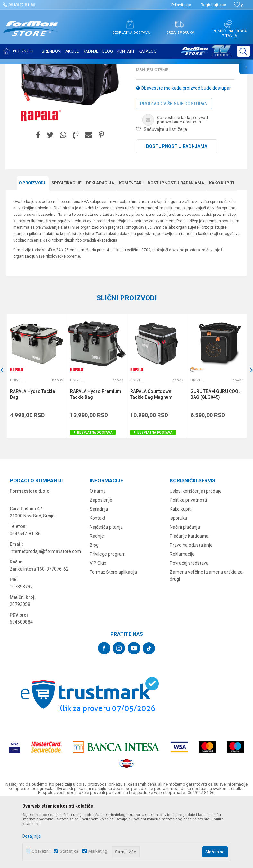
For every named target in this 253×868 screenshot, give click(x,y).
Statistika (69, 851)
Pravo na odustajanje (191, 608)
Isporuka (178, 581)
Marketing (98, 851)
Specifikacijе (66, 247)
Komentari (131, 247)
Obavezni (41, 851)
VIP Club (98, 626)
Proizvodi (43, 68)
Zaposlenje (101, 563)
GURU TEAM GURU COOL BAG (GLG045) (215, 458)
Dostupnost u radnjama (177, 210)
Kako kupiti (222, 247)
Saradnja (99, 572)
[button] (243, 51)
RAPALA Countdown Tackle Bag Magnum (151, 458)
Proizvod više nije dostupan (174, 167)
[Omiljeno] (239, 6)
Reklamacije (182, 617)
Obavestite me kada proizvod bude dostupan (184, 152)
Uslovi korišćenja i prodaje (196, 554)
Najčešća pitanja (106, 590)
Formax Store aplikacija (113, 635)
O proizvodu (33, 247)
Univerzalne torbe (123, 68)
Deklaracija (100, 247)
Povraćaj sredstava (189, 626)
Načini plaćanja (185, 590)
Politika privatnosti (188, 563)
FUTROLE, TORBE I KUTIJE (79, 68)
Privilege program (108, 617)
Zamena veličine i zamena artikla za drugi (206, 639)
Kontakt (98, 581)
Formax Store (18, 68)
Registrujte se (213, 5)
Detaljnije (32, 836)
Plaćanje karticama (189, 599)
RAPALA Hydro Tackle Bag (32, 458)
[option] (36, 440)
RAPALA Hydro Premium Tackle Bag (96, 458)
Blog (94, 608)
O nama (98, 554)
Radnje (97, 599)
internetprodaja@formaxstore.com (45, 615)
